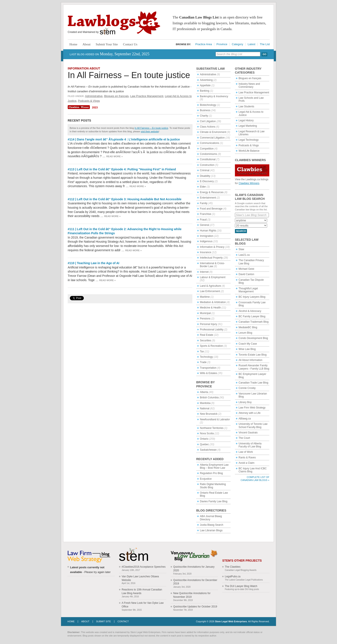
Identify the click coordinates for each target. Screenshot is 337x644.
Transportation (208, 368)
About (87, 44)
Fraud (203, 220)
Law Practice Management (147, 96)
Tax (202, 351)
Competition (207, 149)
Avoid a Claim (247, 463)
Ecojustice (206, 479)
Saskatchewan (208, 450)
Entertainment (208, 198)
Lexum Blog (245, 333)
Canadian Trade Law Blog (253, 383)
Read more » (114, 156)
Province (222, 44)
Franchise (206, 214)
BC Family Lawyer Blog (252, 316)
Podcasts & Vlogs (89, 101)
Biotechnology (208, 105)
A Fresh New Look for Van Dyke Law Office (143, 605)
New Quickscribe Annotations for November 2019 (192, 595)
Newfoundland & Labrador (215, 419)
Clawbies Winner (79, 107)
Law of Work (246, 452)
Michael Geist (246, 269)
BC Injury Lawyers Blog (252, 297)
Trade (203, 362)
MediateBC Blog (248, 327)
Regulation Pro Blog (211, 473)
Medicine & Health (210, 308)
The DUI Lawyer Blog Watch (241, 586)
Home (73, 44)
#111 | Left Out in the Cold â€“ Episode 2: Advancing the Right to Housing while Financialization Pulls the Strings (125, 231)
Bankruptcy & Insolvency (214, 96)
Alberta (204, 392)
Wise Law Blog (247, 349)
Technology (206, 357)
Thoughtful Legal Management (248, 290)
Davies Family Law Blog (214, 501)
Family (204, 203)
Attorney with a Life (250, 413)
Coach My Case (248, 344)
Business (205, 110)
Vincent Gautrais (248, 433)
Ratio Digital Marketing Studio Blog (213, 486)
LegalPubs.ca (233, 576)
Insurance (206, 252)
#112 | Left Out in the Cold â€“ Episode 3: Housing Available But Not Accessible (125, 199)
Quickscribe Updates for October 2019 (195, 607)
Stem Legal (108, 31)
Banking (204, 91)
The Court (244, 438)
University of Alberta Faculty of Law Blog (250, 445)
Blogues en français (116, 96)
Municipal (205, 313)
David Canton (246, 274)
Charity (204, 116)
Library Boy (245, 402)
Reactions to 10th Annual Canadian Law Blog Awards (142, 591)
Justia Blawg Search (212, 525)
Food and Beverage (211, 209)
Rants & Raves (247, 458)
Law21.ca (244, 255)
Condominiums (208, 154)
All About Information (250, 360)
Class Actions (208, 127)
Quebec (204, 444)
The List (265, 44)
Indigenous (206, 241)
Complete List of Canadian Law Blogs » (255, 478)
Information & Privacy (212, 247)
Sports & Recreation (211, 346)
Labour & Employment (213, 277)
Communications (209, 143)
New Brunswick (209, 414)
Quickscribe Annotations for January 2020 (194, 569)
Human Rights (208, 231)
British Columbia (209, 397)
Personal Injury (208, 324)
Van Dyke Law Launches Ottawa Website (140, 578)
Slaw (241, 249)
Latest (251, 44)
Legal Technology (249, 140)
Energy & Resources (212, 192)
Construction (207, 165)
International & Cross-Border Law (212, 265)
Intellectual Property (211, 258)
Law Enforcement (210, 291)
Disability (205, 176)
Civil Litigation (208, 121)
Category (238, 44)
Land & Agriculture (210, 286)
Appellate (205, 85)
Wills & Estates (208, 373)
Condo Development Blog (253, 338)
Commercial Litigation (212, 138)
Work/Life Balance (249, 151)
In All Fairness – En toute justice (129, 75)
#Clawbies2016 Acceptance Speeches (144, 567)
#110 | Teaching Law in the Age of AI (93, 263)
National (205, 408)
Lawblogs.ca (114, 23)
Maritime (205, 297)
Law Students (246, 106)
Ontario (204, 439)
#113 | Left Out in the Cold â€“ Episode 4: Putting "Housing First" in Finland (122, 169)
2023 (95, 108)
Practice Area (204, 44)
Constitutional (208, 159)
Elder (203, 187)
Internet (204, 272)
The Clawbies (233, 567)
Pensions (205, 319)
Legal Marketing (248, 126)
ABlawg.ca (245, 419)
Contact (123, 621)
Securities (206, 340)
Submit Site (103, 621)
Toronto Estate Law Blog (253, 355)
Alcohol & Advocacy (250, 311)
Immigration (207, 236)
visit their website (150, 131)
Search (241, 231)
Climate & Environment (213, 132)
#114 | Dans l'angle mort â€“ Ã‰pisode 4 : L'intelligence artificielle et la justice (124, 139)
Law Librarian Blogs (211, 530)
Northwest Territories (212, 428)
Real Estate (207, 335)
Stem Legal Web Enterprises (231, 621)
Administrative (94, 96)
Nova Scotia (207, 433)
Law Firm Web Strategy (252, 408)
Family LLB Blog (260, 369)
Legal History (246, 120)
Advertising (206, 80)
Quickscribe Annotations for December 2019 (195, 582)
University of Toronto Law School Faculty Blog (253, 425)
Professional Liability (212, 330)
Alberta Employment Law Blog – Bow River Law (214, 466)
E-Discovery (207, 181)
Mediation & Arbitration (213, 302)
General (204, 225)
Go (264, 54)
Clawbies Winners (249, 183)
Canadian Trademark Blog (254, 322)
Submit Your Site (107, 44)
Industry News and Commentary (249, 85)
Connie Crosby (247, 388)
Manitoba (205, 403)
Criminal (205, 170)
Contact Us (130, 44)
